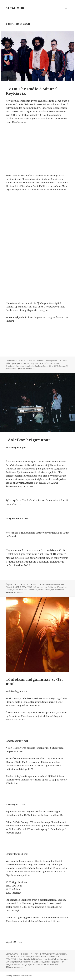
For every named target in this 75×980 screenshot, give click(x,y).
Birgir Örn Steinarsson (57, 954)
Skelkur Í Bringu (21, 964)
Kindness (20, 366)
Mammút (18, 962)
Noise (16, 590)
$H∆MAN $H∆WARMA (51, 584)
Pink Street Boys (31, 590)
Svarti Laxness (44, 590)
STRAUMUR (15, 8)
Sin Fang (39, 366)
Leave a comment (28, 369)
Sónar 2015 (54, 366)
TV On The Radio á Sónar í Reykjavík (31, 91)
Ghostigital (10, 366)
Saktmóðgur (49, 962)
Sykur (53, 590)
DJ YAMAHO (25, 363)
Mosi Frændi (28, 962)
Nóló (21, 590)
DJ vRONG (17, 587)
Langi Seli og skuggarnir (58, 959)
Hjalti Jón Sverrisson (39, 959)
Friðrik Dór (45, 957)
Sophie (62, 366)
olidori (32, 361)
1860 (44, 954)
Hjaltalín (26, 959)
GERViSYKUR (56, 363)
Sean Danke (29, 366)
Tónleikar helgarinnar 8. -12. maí (34, 682)
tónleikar (60, 590)
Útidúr (44, 964)
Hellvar (19, 959)
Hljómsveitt (37, 587)
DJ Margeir (15, 363)
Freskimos (36, 957)
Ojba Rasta (39, 962)
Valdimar (51, 964)
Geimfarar (55, 957)
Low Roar (9, 962)
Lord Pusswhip (60, 587)
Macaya (9, 590)
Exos (41, 363)
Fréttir (42, 361)
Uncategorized (51, 361)
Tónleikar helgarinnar (28, 440)
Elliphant (35, 363)
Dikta (8, 957)
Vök (57, 964)
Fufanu (47, 363)
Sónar (46, 366)
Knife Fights (48, 587)
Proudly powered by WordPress (19, 976)
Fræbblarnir (25, 957)
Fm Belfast (15, 957)
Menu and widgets (66, 11)
